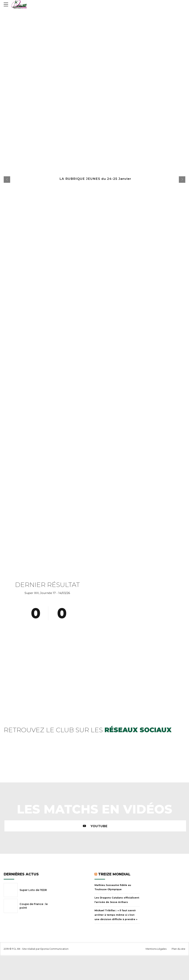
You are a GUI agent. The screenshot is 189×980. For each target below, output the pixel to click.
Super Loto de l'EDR (33, 890)
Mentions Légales (156, 949)
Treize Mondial (114, 874)
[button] (7, 180)
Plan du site (178, 949)
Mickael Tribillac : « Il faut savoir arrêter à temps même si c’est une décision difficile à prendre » (116, 915)
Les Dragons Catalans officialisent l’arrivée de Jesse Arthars (117, 900)
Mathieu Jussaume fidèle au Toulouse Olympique (113, 887)
